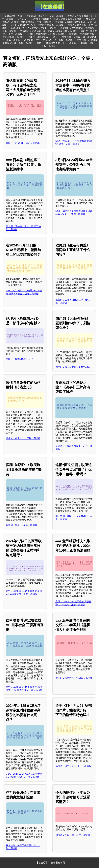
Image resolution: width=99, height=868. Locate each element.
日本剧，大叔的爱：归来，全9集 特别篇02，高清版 (37, 25)
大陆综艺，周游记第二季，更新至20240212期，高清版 (48, 31)
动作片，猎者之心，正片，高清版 (23, 438)
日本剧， (22, 19)
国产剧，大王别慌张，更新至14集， (74, 367)
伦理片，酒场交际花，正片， (43, 37)
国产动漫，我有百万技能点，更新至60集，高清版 (56, 19)
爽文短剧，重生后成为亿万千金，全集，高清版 (48, 40)
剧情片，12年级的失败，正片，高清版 (56, 43)
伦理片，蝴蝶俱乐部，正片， (21, 359)
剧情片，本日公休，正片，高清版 (73, 835)
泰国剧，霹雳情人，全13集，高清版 (74, 678)
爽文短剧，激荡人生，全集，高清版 (45, 16)
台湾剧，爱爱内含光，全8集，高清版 (46, 34)
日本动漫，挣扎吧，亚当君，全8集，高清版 (33, 28)
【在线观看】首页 (13, 16)
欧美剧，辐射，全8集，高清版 (21, 525)
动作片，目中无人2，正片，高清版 (73, 766)
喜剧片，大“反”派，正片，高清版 (23, 143)
